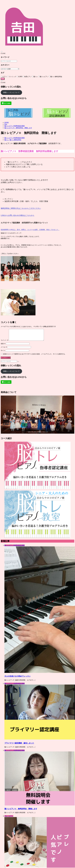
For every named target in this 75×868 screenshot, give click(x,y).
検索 (3, 79)
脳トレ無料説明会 (15, 140)
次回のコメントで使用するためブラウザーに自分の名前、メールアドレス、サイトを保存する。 (35, 356)
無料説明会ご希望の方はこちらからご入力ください (21, 208)
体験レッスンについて (11, 92)
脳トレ (7, 140)
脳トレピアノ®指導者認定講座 (15, 126)
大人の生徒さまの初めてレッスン (18, 678)
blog (6, 124)
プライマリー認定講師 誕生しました (19, 745)
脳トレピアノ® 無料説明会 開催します (18, 128)
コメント (5, 342)
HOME (7, 122)
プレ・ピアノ (9, 818)
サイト (3, 353)
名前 (3, 346)
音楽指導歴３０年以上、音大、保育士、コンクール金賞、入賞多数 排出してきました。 (30, 230)
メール (4, 349)
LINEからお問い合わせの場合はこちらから (18, 215)
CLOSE (3, 53)
